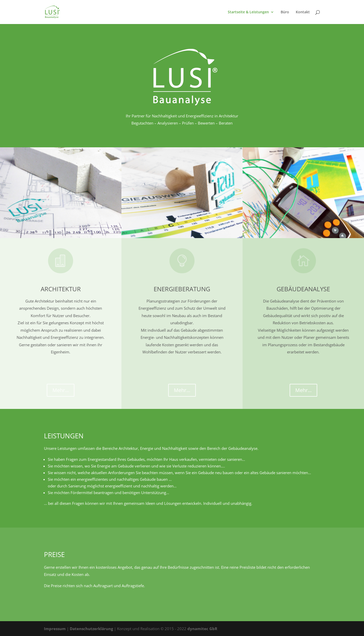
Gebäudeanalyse (303, 289)
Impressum (55, 629)
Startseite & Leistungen (248, 12)
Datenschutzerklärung (91, 629)
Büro (285, 12)
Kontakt (303, 12)
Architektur (61, 289)
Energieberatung (182, 289)
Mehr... (61, 390)
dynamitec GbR (202, 629)
